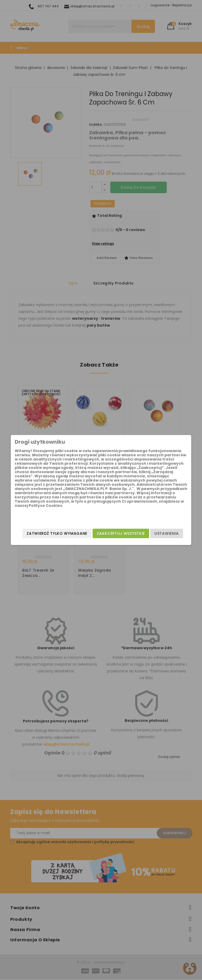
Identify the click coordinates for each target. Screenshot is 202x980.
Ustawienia (157, 530)
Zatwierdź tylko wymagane (105, 540)
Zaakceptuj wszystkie (111, 530)
